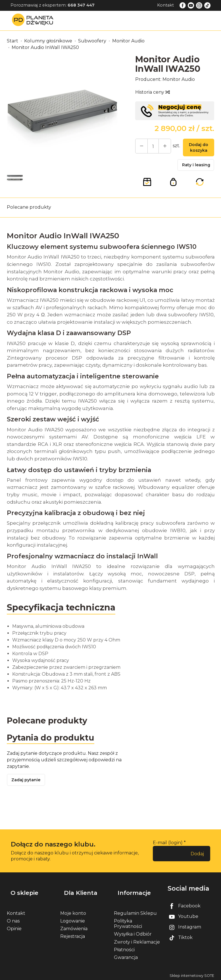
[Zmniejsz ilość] (160, 147)
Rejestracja (73, 935)
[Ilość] (150, 147)
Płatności (124, 948)
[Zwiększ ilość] (140, 147)
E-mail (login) (168, 850)
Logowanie (73, 919)
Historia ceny (152, 92)
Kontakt (165, 5)
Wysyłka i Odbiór (133, 933)
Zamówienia (74, 927)
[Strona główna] (34, 20)
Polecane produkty (29, 211)
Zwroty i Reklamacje (137, 941)
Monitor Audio (179, 79)
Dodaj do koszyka (196, 149)
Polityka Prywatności (128, 922)
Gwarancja (126, 956)
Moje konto (73, 912)
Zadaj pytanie (28, 787)
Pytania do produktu (53, 743)
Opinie (14, 927)
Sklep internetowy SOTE (192, 974)
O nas (13, 919)
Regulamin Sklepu (135, 912)
